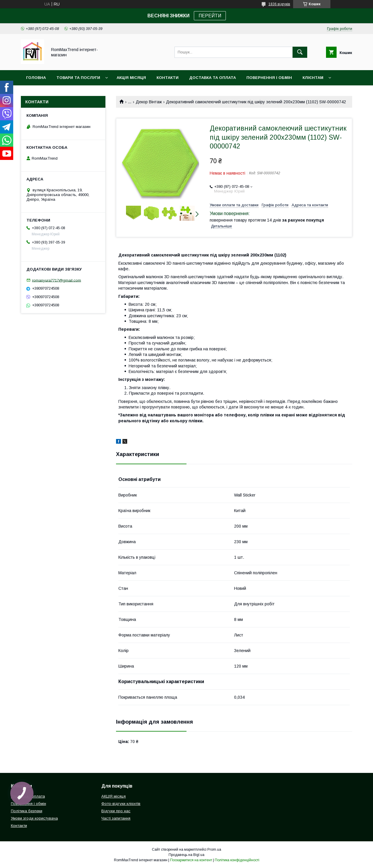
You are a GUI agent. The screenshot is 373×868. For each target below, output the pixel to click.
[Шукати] (300, 52)
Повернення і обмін (269, 78)
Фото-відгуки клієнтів (121, 804)
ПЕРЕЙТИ (210, 16)
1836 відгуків (279, 4)
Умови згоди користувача (34, 818)
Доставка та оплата (212, 78)
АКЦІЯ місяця (131, 78)
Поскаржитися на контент (191, 860)
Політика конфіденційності (237, 860)
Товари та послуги (78, 78)
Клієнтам (313, 78)
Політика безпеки (27, 811)
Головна (36, 78)
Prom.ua (214, 850)
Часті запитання (116, 818)
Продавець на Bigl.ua (186, 855)
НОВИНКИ (36, 93)
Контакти (168, 78)
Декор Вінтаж (149, 102)
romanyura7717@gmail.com (57, 280)
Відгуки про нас (116, 811)
